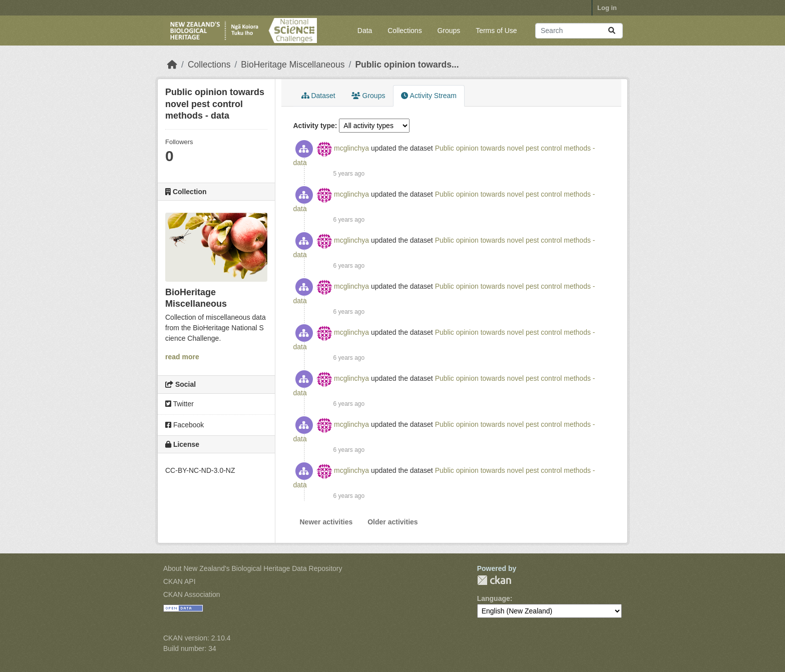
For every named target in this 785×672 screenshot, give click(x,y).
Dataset (318, 96)
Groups (449, 31)
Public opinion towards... (407, 65)
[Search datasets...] (579, 31)
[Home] (172, 65)
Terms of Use (496, 31)
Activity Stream (429, 96)
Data (365, 31)
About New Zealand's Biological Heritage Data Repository (253, 568)
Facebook (184, 425)
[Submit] (612, 31)
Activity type (314, 126)
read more (182, 357)
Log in (607, 8)
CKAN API (179, 581)
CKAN (494, 580)
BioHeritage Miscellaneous (293, 65)
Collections (405, 31)
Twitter (179, 404)
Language (494, 598)
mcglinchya (351, 148)
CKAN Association (192, 594)
